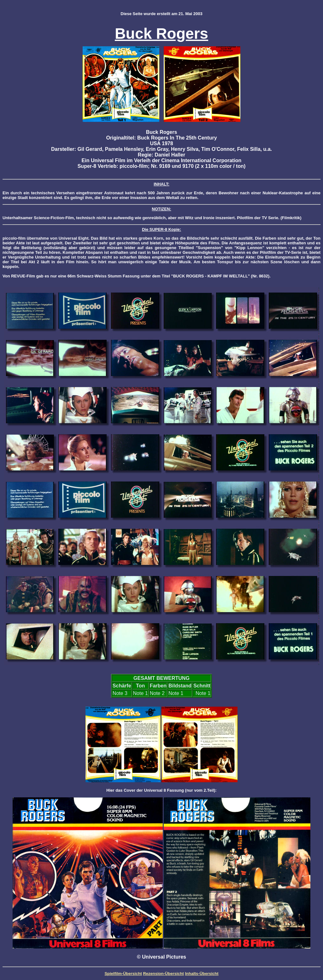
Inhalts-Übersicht (202, 974)
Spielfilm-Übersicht (123, 974)
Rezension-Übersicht (163, 974)
